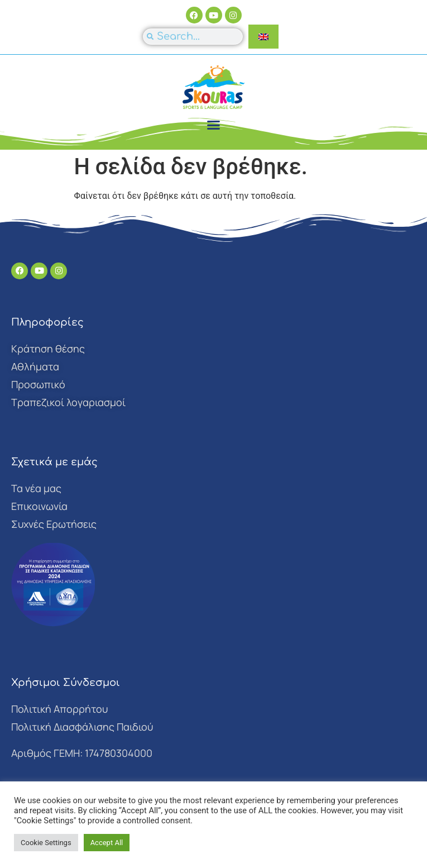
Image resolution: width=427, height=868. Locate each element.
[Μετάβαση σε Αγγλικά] (263, 37)
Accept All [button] (107, 843)
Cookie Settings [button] (46, 843)
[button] (214, 125)
